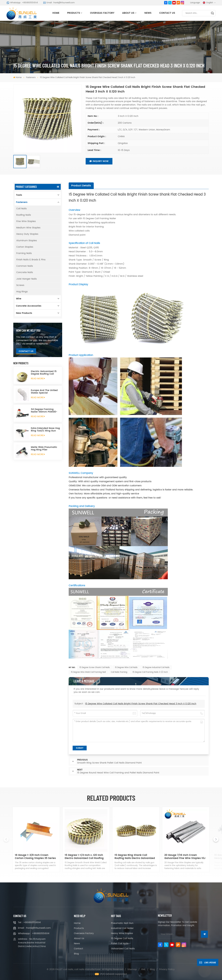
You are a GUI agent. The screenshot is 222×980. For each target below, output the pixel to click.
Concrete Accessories (29, 306)
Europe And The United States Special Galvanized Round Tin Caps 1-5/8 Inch (44, 392)
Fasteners (31, 77)
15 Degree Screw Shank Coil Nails (95, 668)
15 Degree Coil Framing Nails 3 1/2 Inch (150, 672)
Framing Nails (24, 253)
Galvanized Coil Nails (123, 949)
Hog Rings (22, 292)
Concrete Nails (25, 272)
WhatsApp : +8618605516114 (22, 3)
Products (74, 13)
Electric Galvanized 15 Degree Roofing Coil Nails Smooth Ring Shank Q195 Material (44, 373)
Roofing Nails (24, 215)
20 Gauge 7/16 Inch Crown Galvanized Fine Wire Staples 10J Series (185, 857)
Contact (79, 949)
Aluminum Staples (27, 241)
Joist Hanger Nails (26, 279)
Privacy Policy (167, 969)
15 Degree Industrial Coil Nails (156, 668)
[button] (216, 839)
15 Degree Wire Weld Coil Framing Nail (88, 672)
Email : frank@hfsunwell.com (59, 3)
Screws (20, 285)
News (148, 13)
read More (38, 379)
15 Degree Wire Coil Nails (126, 668)
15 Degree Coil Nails (122, 938)
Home (56, 13)
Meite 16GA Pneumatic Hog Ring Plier (44, 448)
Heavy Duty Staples (27, 234)
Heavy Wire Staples (122, 933)
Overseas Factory (102, 13)
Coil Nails (21, 209)
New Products (24, 313)
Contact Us (167, 13)
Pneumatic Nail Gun (122, 923)
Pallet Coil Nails (120, 944)
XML (143, 969)
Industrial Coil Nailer (122, 928)
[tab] (81, 186)
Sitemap (132, 969)
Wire (19, 299)
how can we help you (28, 330)
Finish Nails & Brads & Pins (31, 260)
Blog (76, 954)
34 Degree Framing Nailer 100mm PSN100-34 (44, 411)
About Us (128, 13)
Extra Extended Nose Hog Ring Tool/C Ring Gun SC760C (45, 430)
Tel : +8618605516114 (29, 922)
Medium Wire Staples (28, 228)
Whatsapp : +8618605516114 (34, 933)
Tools (19, 195)
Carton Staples (25, 247)
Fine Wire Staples (26, 221)
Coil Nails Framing (119, 672)
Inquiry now (99, 161)
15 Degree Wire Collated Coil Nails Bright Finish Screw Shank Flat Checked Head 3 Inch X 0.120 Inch (141, 704)
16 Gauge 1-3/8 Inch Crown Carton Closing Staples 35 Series (35, 857)
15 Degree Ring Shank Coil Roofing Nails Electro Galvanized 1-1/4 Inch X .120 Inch (135, 857)
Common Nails (25, 266)
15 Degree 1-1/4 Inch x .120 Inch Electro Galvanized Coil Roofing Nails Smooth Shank (84, 857)
